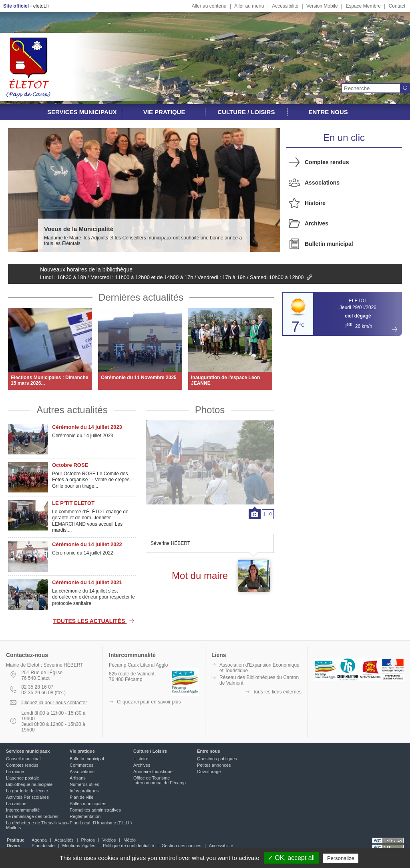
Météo (130, 840)
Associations (322, 183)
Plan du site (43, 846)
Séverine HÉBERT (170, 543)
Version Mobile (322, 6)
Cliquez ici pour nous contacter (54, 703)
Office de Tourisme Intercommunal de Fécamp (160, 780)
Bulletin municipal (329, 244)
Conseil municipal (23, 759)
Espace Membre (363, 6)
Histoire (315, 203)
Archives (317, 223)
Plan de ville (81, 797)
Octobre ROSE (70, 465)
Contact (397, 6)
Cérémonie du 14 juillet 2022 (87, 544)
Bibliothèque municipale (29, 784)
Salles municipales (88, 804)
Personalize (341, 858)
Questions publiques (217, 759)
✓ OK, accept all (291, 858)
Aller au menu (249, 6)
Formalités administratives (95, 810)
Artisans (78, 778)
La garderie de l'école (27, 791)
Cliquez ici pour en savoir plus (149, 702)
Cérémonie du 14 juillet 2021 (87, 582)
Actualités (64, 840)
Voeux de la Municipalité (79, 229)
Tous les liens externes (277, 692)
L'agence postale (23, 778)
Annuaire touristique (153, 772)
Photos (210, 410)
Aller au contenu (209, 6)
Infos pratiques (84, 791)
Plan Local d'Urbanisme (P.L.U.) (101, 823)
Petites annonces (214, 765)
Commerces (81, 765)
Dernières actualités (141, 297)
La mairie (15, 772)
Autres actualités (72, 410)
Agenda (39, 840)
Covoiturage (209, 772)
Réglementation (85, 816)
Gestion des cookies (182, 846)
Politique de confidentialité (129, 846)
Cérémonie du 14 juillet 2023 (87, 427)
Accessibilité (285, 6)
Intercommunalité (23, 810)
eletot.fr (41, 6)
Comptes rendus (327, 162)
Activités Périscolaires (27, 797)
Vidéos (109, 840)
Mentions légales (79, 846)
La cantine (16, 804)
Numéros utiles (84, 784)
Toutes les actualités (95, 621)
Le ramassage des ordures (32, 816)
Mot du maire (200, 576)
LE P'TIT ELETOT (73, 503)
